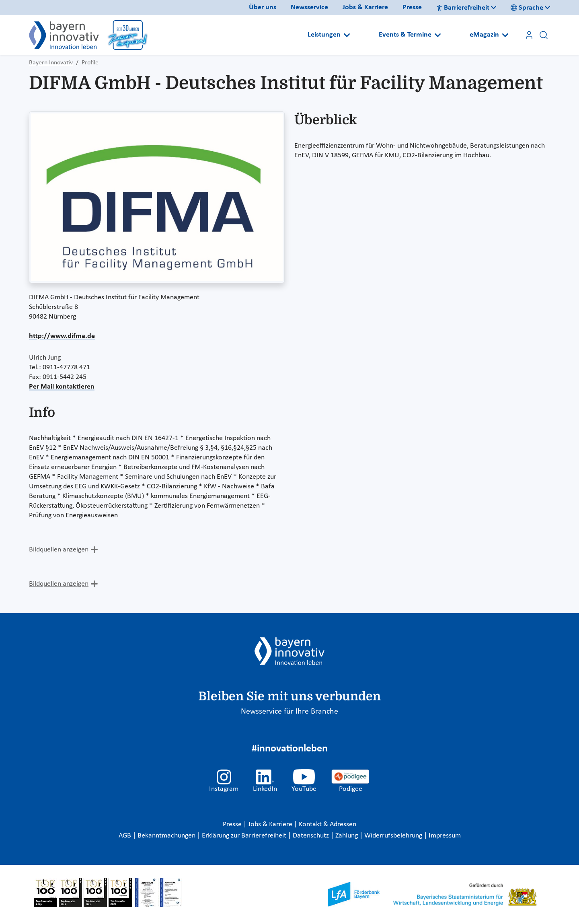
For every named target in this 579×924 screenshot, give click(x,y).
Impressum (445, 836)
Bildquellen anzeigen (59, 550)
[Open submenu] (347, 35)
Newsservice (309, 7)
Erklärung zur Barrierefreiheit (245, 836)
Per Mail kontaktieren (62, 387)
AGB (126, 836)
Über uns (263, 7)
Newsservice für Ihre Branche (289, 712)
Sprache (527, 8)
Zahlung (347, 836)
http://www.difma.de (62, 336)
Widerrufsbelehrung (394, 836)
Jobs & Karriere (365, 7)
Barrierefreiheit (463, 8)
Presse (412, 7)
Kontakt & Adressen (327, 824)
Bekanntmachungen (167, 836)
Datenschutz (312, 836)
